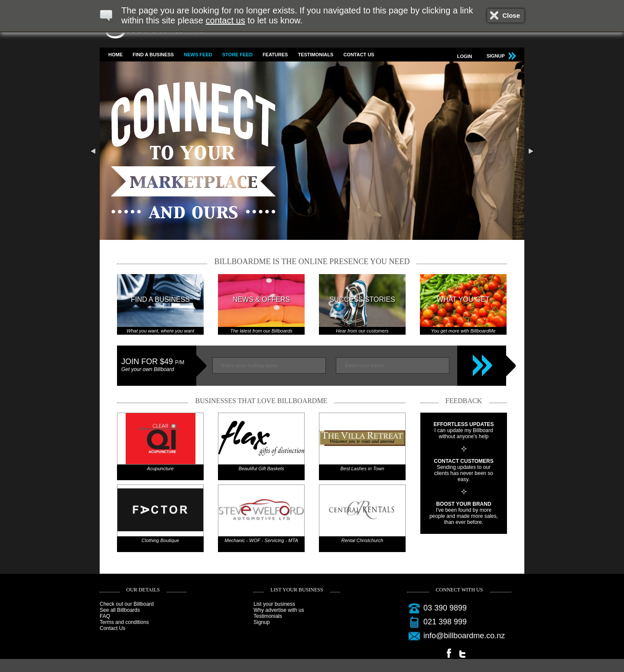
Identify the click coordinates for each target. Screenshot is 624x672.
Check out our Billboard (127, 604)
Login (465, 56)
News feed (198, 55)
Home (115, 55)
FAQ (105, 616)
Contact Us (359, 55)
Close (511, 15)
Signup (262, 622)
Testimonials (315, 55)
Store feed (237, 55)
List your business (274, 604)
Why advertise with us (279, 610)
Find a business (153, 55)
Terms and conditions (124, 622)
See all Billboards (120, 610)
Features (275, 55)
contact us (226, 20)
